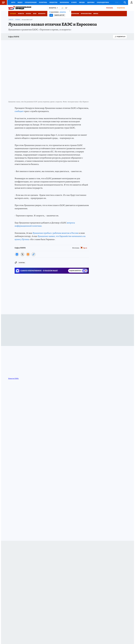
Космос (28, 14)
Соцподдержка (103, 2)
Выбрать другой (59, 15)
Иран (35, 14)
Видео (20, 2)
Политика (43, 2)
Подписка (121, 8)
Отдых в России (73, 14)
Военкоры (42, 14)
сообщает (19, 111)
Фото (13, 2)
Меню (2, 2)
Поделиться (120, 37)
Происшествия (86, 14)
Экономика (64, 2)
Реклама (110, 8)
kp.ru (85, 248)
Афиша (96, 14)
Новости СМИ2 (13, 378)
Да (51, 15)
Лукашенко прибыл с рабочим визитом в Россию (55, 233)
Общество (53, 2)
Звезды (82, 2)
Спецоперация (31, 2)
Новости (21, 14)
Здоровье (91, 2)
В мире (74, 2)
